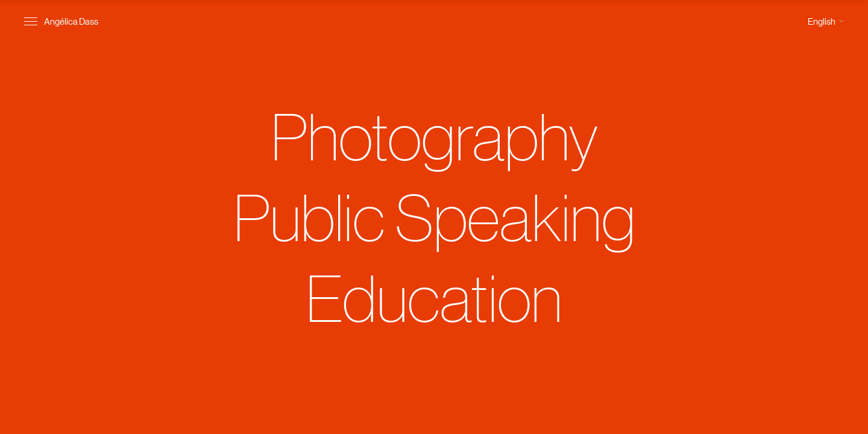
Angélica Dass (71, 21)
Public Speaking (434, 216)
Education (434, 297)
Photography (434, 136)
